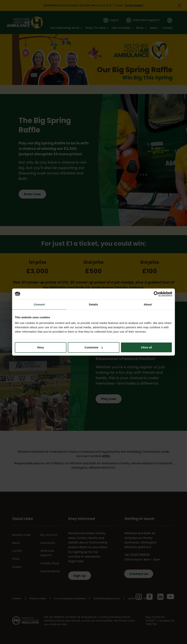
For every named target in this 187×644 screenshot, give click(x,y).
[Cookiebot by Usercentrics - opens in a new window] (156, 294)
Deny (41, 347)
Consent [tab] (39, 304)
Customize (94, 347)
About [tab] (148, 304)
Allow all (146, 347)
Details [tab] (93, 304)
